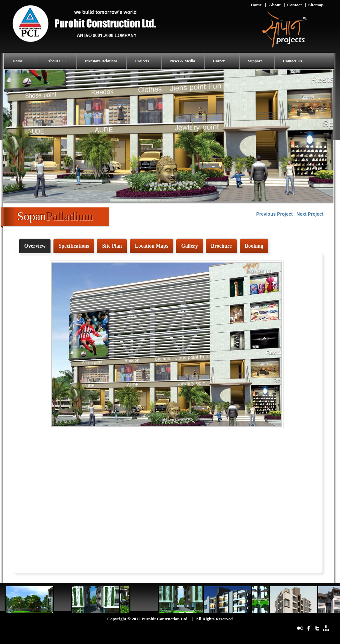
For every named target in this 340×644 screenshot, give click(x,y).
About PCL (57, 61)
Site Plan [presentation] (112, 246)
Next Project (310, 214)
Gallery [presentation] (190, 246)
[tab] (35, 246)
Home (256, 5)
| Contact (293, 5)
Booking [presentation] (254, 246)
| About (273, 5)
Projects (142, 61)
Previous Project (274, 214)
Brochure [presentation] (221, 246)
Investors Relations (101, 61)
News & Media (183, 61)
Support (255, 61)
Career (219, 61)
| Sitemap (314, 5)
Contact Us (292, 61)
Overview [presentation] (35, 246)
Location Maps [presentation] (152, 246)
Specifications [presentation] (74, 246)
